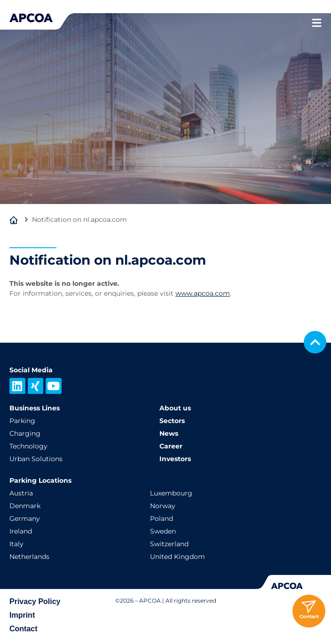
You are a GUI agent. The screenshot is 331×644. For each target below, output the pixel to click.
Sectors (172, 421)
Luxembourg (171, 493)
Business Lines (35, 408)
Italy (16, 544)
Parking (22, 421)
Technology (28, 446)
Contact (24, 629)
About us (175, 408)
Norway (163, 506)
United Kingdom (177, 557)
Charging (25, 433)
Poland (162, 518)
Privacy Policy (35, 601)
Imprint (22, 615)
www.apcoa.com (203, 293)
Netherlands (29, 557)
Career (171, 446)
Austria (21, 493)
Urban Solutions (36, 459)
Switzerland (169, 544)
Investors (175, 459)
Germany (25, 518)
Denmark (25, 506)
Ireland (21, 531)
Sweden (163, 531)
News (169, 433)
